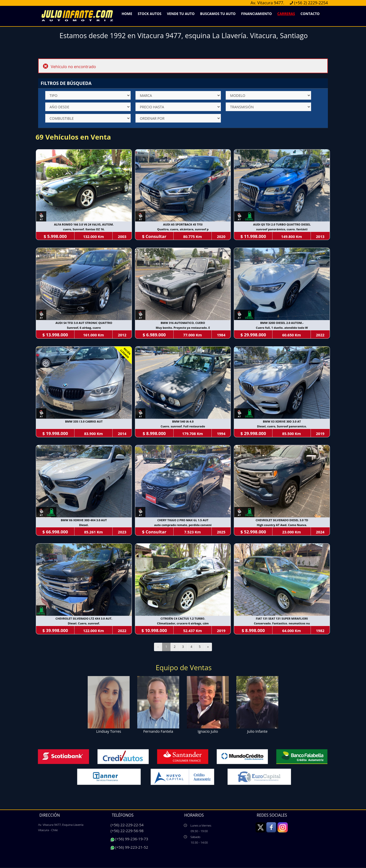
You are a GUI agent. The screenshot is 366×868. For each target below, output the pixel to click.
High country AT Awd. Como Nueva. (282, 525)
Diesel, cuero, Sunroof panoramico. (282, 427)
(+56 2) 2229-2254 (311, 3)
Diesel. (84, 525)
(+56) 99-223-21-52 (132, 848)
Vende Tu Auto (181, 14)
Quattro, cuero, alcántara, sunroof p (183, 229)
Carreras (286, 14)
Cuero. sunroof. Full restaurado (183, 427)
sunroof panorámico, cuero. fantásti (282, 229)
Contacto (310, 14)
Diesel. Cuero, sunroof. (84, 624)
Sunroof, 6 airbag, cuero (84, 328)
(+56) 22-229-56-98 (127, 831)
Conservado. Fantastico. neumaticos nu (282, 624)
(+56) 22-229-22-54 (127, 825)
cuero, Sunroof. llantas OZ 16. (84, 229)
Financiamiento (257, 14)
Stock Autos (150, 14)
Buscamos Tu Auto (218, 14)
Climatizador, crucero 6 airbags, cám (183, 624)
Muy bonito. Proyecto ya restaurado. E (183, 328)
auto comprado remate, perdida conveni (183, 525)
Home (127, 14)
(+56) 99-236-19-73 (132, 839)
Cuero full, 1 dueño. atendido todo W (282, 328)
